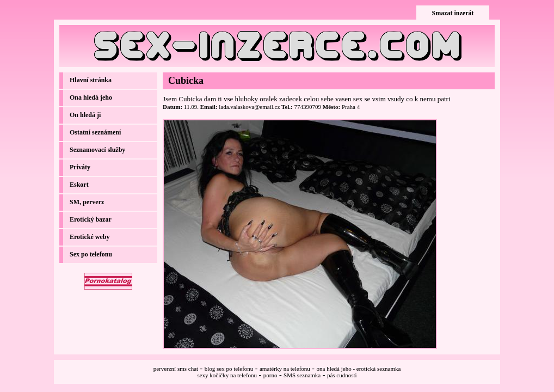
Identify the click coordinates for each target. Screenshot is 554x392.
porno (270, 375)
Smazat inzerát (453, 13)
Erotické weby (90, 237)
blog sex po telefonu (229, 369)
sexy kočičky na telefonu (227, 375)
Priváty (80, 167)
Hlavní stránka (91, 80)
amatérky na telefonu (285, 369)
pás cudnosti (342, 375)
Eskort (79, 185)
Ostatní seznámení (95, 132)
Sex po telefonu (91, 254)
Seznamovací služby (97, 150)
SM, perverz (87, 202)
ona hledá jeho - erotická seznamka (359, 369)
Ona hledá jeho (91, 97)
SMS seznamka (302, 375)
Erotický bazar (91, 219)
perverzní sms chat (176, 369)
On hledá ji (85, 115)
